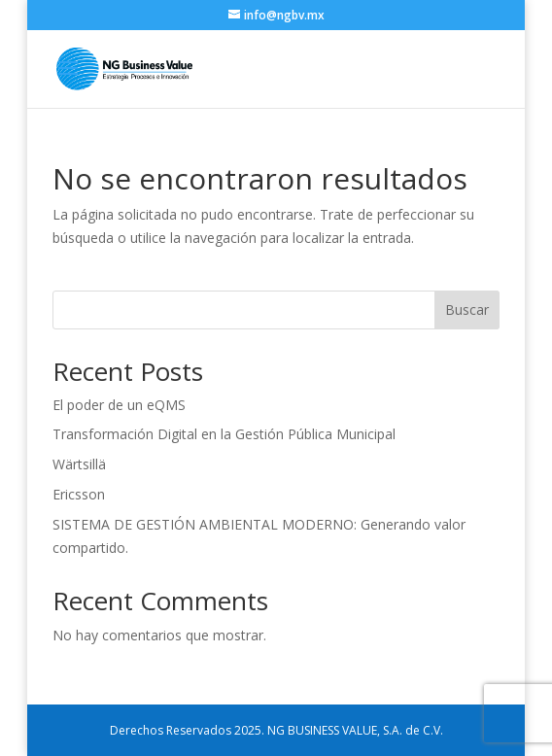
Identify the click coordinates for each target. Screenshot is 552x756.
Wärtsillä (79, 464)
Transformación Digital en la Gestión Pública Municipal (224, 434)
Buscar (467, 309)
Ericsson (79, 494)
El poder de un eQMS (119, 405)
